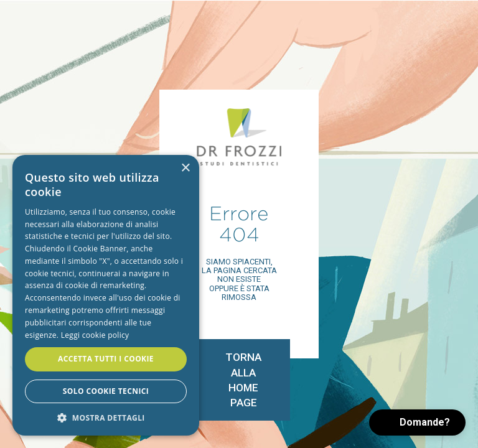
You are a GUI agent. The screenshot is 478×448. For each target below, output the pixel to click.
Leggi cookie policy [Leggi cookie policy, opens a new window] (95, 335)
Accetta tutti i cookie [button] (106, 359)
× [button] (185, 168)
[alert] (106, 295)
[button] (417, 422)
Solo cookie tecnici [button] (106, 391)
